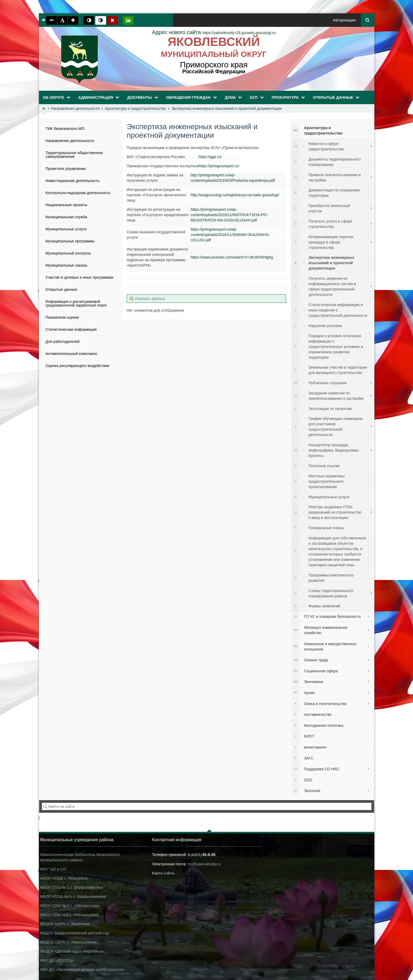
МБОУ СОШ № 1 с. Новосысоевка (70, 906)
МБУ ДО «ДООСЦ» (57, 960)
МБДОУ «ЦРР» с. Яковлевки (65, 924)
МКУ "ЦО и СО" (54, 869)
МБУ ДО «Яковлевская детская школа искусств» (83, 970)
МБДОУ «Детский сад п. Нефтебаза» (72, 951)
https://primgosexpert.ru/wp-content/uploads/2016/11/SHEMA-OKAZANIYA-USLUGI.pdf (230, 235)
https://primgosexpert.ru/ (219, 166)
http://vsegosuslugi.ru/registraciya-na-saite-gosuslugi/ (235, 195)
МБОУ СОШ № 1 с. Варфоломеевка (72, 887)
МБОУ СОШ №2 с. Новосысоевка (69, 915)
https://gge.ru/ (210, 157)
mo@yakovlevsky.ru (204, 864)
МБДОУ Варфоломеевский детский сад (75, 933)
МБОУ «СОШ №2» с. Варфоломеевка (73, 896)
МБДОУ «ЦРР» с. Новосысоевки (68, 942)
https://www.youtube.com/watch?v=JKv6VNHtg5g (232, 257)
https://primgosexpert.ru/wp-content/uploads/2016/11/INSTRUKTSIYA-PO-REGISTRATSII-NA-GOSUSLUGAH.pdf (229, 215)
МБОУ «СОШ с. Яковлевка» (65, 878)
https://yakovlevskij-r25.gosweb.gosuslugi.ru (214, 33)
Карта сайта (163, 873)
